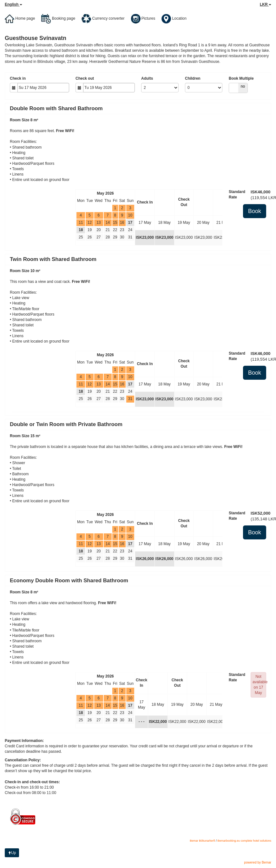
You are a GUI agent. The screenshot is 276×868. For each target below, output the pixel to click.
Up (12, 853)
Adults (147, 78)
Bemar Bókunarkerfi (202, 841)
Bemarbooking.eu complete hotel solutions (244, 841)
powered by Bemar (258, 862)
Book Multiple (241, 78)
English (13, 4)
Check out (85, 78)
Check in (18, 78)
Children (193, 78)
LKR (266, 4)
